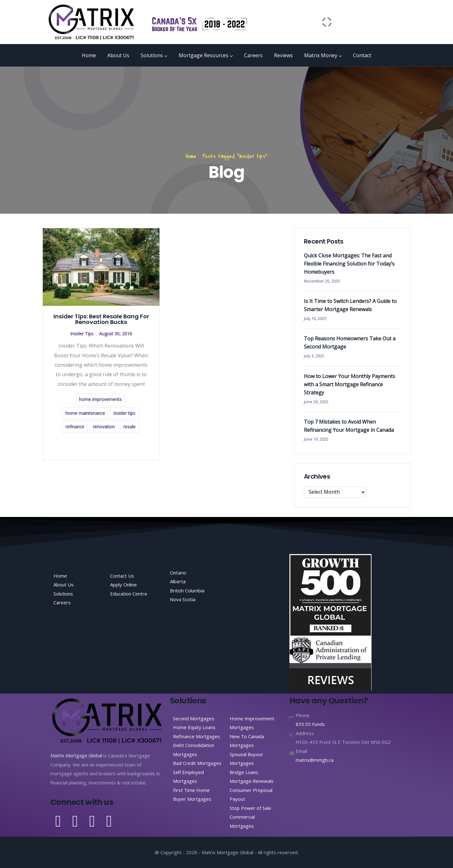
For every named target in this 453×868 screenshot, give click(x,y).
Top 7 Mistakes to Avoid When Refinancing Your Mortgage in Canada (349, 426)
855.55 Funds (310, 724)
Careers (253, 55)
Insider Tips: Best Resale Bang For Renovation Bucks (101, 319)
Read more (101, 446)
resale (129, 427)
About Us (118, 55)
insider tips (124, 413)
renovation (104, 427)
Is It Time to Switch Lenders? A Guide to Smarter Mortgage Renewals (350, 305)
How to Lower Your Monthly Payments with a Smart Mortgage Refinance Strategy (350, 384)
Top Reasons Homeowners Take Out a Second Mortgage (350, 343)
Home (89, 55)
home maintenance (85, 413)
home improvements (100, 399)
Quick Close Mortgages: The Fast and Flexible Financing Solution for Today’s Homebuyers (349, 264)
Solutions (154, 55)
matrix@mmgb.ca (315, 760)
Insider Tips (82, 334)
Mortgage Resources (206, 55)
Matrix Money (323, 55)
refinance (75, 427)
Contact (362, 55)
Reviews (283, 55)
